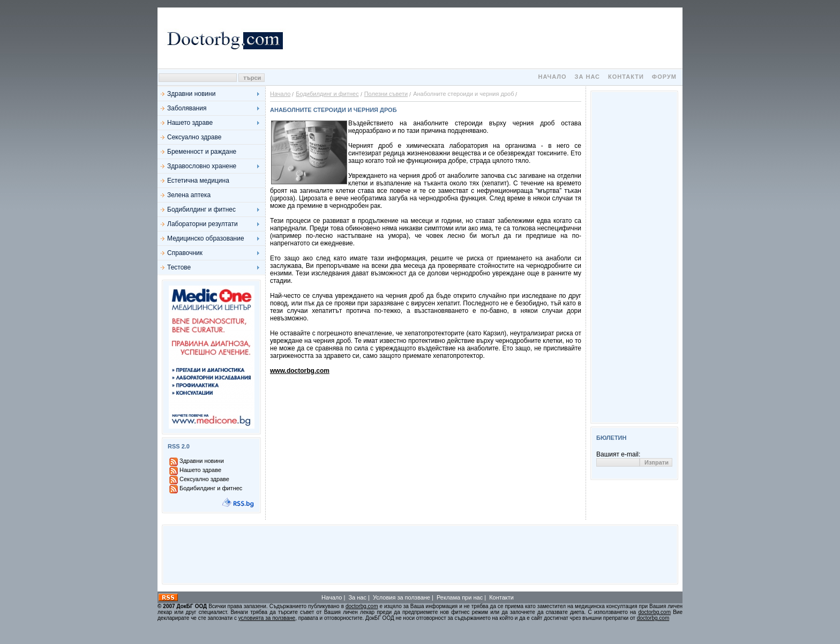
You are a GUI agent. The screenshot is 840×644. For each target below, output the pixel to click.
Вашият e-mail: (618, 454)
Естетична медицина (198, 181)
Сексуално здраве (194, 137)
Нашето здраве (190, 123)
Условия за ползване (402, 597)
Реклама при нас (460, 597)
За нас (587, 77)
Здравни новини (191, 94)
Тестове (179, 267)
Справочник (185, 253)
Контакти (626, 77)
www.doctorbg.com (300, 371)
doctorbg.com (362, 606)
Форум (664, 77)
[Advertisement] (484, 38)
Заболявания (187, 108)
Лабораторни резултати (202, 224)
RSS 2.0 (179, 446)
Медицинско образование (206, 238)
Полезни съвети (386, 94)
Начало (552, 77)
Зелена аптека (189, 195)
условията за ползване (267, 618)
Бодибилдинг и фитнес (201, 209)
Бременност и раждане (202, 152)
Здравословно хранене (202, 166)
